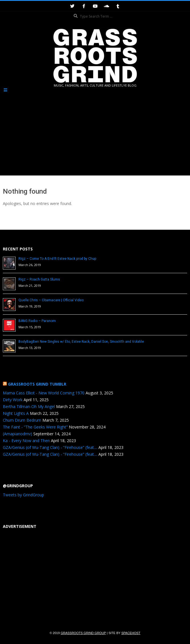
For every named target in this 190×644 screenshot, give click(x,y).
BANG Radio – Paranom (37, 321)
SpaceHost (131, 633)
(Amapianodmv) (17, 434)
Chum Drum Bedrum (22, 420)
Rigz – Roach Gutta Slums (39, 279)
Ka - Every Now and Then (26, 441)
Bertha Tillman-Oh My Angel (29, 406)
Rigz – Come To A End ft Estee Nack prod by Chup (57, 259)
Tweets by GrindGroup (23, 495)
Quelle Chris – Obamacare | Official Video (51, 300)
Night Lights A (16, 413)
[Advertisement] (95, 132)
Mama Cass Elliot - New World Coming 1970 (44, 393)
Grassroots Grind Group (83, 633)
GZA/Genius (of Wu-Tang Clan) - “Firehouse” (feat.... (50, 447)
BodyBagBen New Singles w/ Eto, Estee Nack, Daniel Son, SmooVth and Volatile (81, 342)
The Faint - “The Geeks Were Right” (35, 427)
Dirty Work (13, 400)
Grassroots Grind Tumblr (37, 384)
